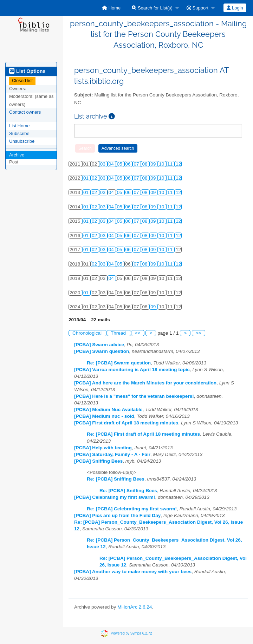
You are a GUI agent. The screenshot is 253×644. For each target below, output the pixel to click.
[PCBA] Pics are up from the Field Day (117, 515)
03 (103, 164)
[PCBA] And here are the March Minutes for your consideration (145, 383)
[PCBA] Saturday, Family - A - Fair (112, 454)
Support (197, 8)
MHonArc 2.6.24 (135, 607)
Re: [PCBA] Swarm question (119, 363)
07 (137, 164)
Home (111, 8)
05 (120, 164)
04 (112, 164)
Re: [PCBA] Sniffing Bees (116, 479)
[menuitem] (111, 8)
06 (129, 164)
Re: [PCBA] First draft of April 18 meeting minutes (143, 434)
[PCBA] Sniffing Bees (98, 461)
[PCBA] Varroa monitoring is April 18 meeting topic (132, 370)
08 (145, 164)
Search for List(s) (152, 8)
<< (138, 333)
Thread (119, 333)
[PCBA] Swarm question (102, 351)
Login (235, 8)
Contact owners (25, 112)
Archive (17, 155)
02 (95, 178)
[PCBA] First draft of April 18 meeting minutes (126, 423)
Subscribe (19, 133)
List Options (27, 71)
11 (171, 164)
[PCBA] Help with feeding (103, 448)
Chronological (88, 333)
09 (154, 164)
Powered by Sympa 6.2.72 (131, 633)
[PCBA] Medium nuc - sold (104, 416)
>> (199, 333)
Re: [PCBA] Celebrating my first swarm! (132, 509)
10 (162, 164)
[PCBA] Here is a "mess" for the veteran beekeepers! (134, 396)
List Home (20, 126)
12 (178, 164)
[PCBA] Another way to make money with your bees (133, 572)
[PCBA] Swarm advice (99, 345)
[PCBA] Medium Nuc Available (108, 410)
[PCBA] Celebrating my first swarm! (115, 497)
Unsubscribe (22, 141)
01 (87, 178)
